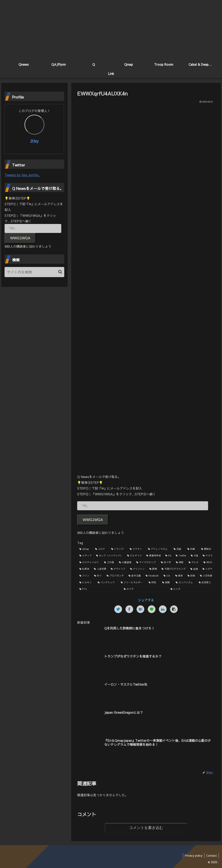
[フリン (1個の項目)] (85, 576)
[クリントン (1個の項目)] (138, 569)
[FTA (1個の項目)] (99, 589)
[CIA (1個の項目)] (167, 576)
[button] (60, 272)
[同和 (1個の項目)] (153, 583)
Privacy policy (193, 856)
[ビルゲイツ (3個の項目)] (134, 556)
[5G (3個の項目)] (168, 556)
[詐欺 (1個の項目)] (192, 576)
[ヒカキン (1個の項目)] (86, 583)
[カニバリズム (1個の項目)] (185, 583)
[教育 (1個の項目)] (179, 576)
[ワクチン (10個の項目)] (137, 549)
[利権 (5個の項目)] (192, 549)
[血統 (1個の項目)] (194, 569)
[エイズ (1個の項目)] (192, 589)
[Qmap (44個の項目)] (85, 549)
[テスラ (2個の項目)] (208, 556)
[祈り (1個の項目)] (98, 576)
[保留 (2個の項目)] (180, 562)
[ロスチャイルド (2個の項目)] (89, 562)
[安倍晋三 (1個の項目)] (206, 583)
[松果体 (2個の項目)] (84, 569)
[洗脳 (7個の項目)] (178, 549)
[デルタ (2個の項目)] (194, 562)
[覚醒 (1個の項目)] (167, 583)
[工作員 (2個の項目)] (109, 562)
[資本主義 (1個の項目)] (135, 576)
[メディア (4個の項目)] (86, 556)
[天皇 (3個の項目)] (195, 556)
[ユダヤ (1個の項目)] (208, 569)
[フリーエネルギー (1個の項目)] (132, 583)
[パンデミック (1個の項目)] (107, 583)
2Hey (34, 141)
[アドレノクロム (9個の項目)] (159, 549)
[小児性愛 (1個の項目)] (206, 576)
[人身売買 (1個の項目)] (100, 569)
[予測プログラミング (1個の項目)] (174, 569)
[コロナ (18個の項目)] (101, 549)
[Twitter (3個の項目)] (181, 556)
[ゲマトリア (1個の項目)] (118, 569)
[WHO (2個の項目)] (208, 562)
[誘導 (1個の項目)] (153, 569)
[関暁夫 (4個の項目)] (207, 549)
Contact (211, 856)
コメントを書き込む (146, 828)
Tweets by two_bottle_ (22, 175)
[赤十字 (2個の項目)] (166, 562)
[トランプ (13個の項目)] (118, 549)
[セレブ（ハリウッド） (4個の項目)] (109, 556)
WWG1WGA (93, 520)
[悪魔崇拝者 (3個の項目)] (154, 556)
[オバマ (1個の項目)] (145, 589)
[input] (34, 272)
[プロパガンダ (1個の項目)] (115, 576)
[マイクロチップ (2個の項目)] (146, 562)
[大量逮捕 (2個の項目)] (125, 562)
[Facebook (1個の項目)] (152, 576)
